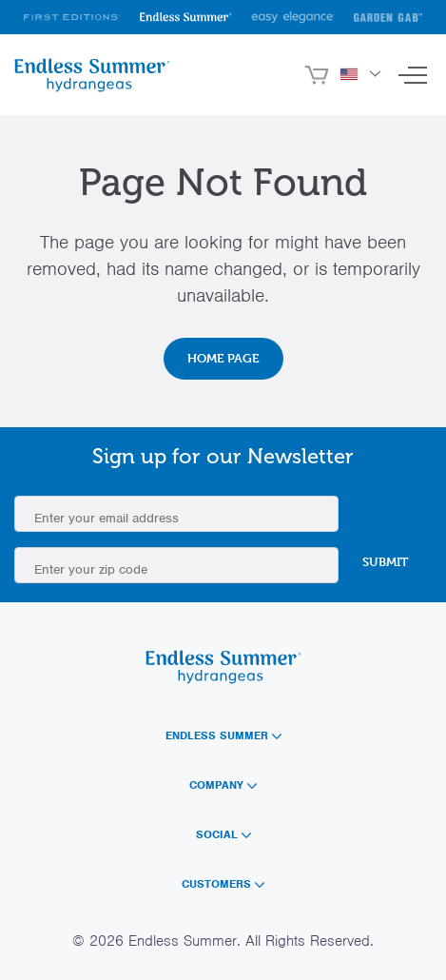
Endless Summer (223, 735)
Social (223, 834)
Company (223, 785)
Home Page (223, 358)
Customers (223, 884)
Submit (385, 561)
